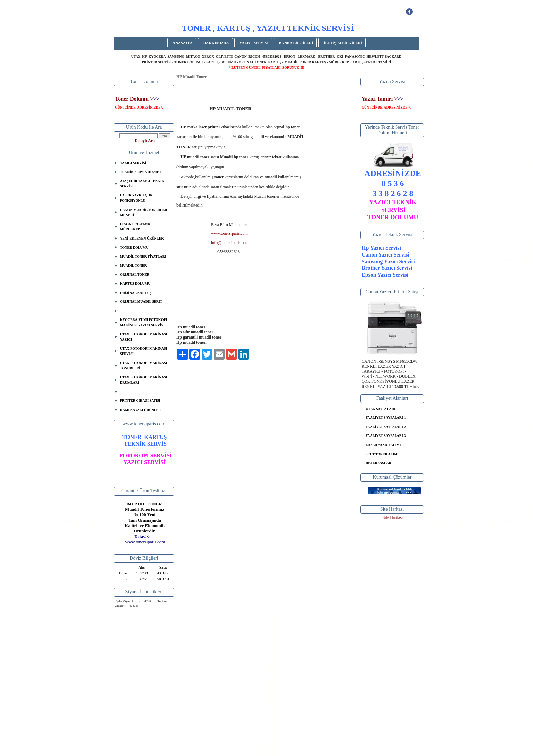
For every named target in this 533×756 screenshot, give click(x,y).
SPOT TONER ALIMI (382, 454)
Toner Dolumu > (134, 99)
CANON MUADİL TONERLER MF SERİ (144, 212)
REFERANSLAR (379, 463)
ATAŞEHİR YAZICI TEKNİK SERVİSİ (142, 184)
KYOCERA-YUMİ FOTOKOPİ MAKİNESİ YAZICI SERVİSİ (143, 322)
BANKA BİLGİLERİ (296, 43)
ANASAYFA (183, 43)
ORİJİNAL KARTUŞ (136, 293)
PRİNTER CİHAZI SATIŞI (140, 401)
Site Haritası (393, 517)
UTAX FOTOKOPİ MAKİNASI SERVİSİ (144, 351)
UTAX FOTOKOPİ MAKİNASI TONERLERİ (144, 366)
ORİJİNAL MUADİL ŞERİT (141, 302)
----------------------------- (136, 311)
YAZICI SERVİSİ (254, 43)
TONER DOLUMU (134, 248)
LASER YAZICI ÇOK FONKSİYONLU (136, 198)
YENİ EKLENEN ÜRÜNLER (142, 238)
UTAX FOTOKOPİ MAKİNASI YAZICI (144, 337)
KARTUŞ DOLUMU (135, 284)
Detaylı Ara (145, 141)
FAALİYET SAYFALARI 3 (386, 436)
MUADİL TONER (133, 266)
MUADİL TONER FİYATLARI (143, 256)
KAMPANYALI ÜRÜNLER (140, 410)
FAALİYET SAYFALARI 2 (386, 427)
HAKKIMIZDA (216, 43)
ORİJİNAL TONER (135, 274)
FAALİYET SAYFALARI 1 (386, 418)
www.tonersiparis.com (229, 233)
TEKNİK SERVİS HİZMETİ (141, 172)
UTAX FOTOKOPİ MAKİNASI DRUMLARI (144, 380)
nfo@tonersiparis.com (230, 243)
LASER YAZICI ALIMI (383, 445)
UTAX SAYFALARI (381, 409)
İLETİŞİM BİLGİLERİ (343, 43)
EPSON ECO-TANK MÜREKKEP (135, 227)
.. (145, 542)
